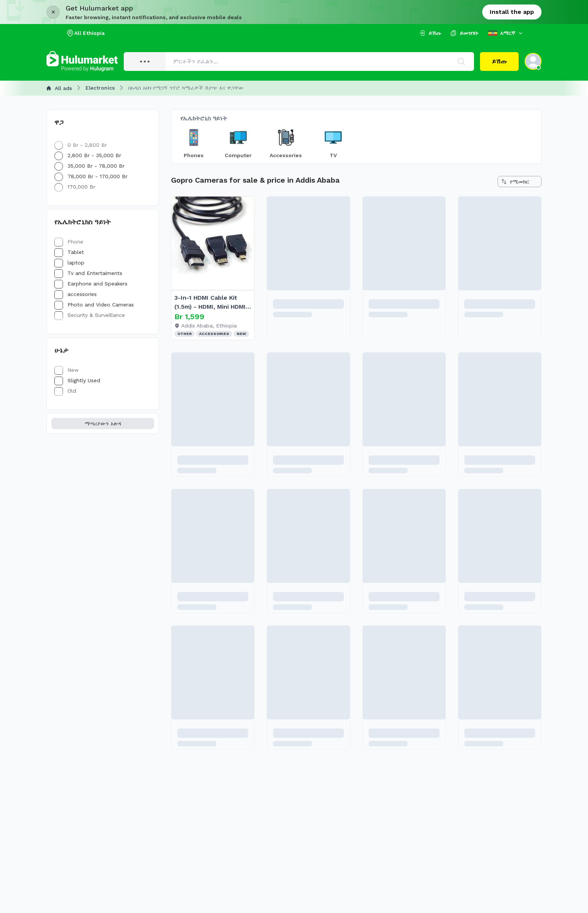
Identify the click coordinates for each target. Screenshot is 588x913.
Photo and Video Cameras (94, 305)
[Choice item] (193, 143)
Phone (69, 242)
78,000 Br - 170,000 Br (91, 176)
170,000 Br (75, 187)
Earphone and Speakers (91, 284)
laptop (69, 263)
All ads (59, 88)
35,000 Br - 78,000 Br (89, 166)
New (67, 370)
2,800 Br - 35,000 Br (88, 155)
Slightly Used (77, 380)
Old (65, 391)
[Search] (461, 62)
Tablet (69, 252)
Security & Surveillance (90, 315)
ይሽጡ (499, 61)
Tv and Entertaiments (88, 273)
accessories (76, 294)
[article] (213, 268)
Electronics (100, 88)
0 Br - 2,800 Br (81, 145)
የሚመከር (515, 182)
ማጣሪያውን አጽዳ (103, 423)
